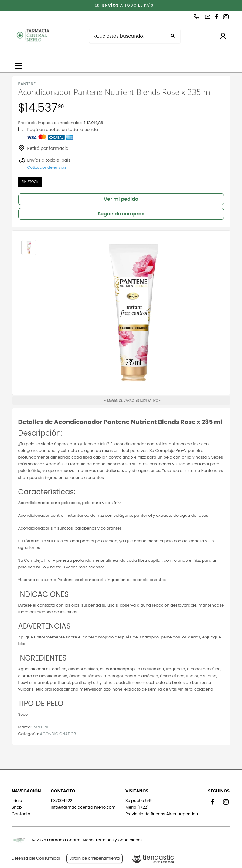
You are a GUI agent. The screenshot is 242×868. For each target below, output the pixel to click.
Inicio (17, 801)
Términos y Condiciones (119, 840)
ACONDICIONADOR (58, 734)
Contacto (21, 814)
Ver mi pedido (121, 199)
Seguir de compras (121, 214)
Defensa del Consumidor (36, 858)
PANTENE (41, 727)
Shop (17, 807)
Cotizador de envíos (47, 167)
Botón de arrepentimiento (95, 858)
